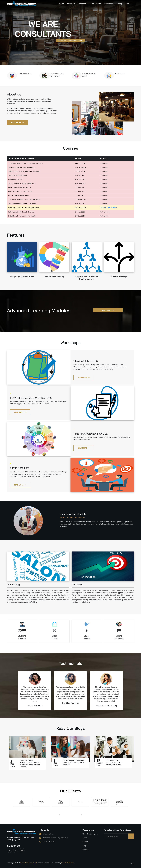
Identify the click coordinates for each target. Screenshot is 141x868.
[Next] (81, 815)
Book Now (113, 208)
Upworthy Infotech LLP (29, 863)
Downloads (109, 4)
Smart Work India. (68, 863)
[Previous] (60, 815)
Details (103, 208)
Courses (81, 4)
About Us (71, 4)
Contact (129, 4)
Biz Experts (96, 4)
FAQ (132, 864)
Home (62, 4)
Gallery (119, 4)
